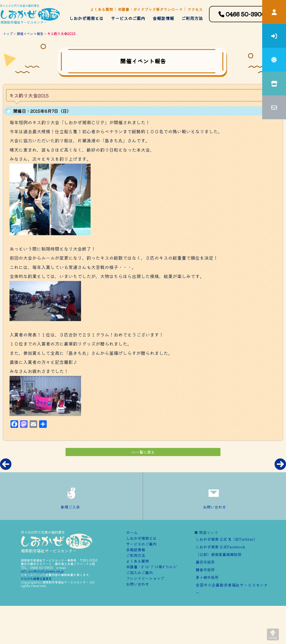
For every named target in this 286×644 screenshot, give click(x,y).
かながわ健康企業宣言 (36, 579)
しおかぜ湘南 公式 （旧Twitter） (227, 539)
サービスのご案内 (128, 18)
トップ (8, 34)
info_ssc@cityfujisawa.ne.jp (42, 571)
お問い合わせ (214, 496)
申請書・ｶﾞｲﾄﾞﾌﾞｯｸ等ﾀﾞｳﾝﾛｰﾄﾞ (152, 567)
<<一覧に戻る (143, 452)
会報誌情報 (163, 18)
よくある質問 (102, 9)
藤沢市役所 (205, 562)
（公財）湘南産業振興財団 (219, 554)
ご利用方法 (192, 18)
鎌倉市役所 (205, 570)
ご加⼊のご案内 (139, 572)
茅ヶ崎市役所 (207, 577)
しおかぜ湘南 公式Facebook (220, 547)
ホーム (132, 532)
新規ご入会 (71, 496)
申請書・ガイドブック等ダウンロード (150, 9)
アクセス (195, 9)
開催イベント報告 (30, 34)
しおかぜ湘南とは (86, 18)
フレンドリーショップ (145, 578)
